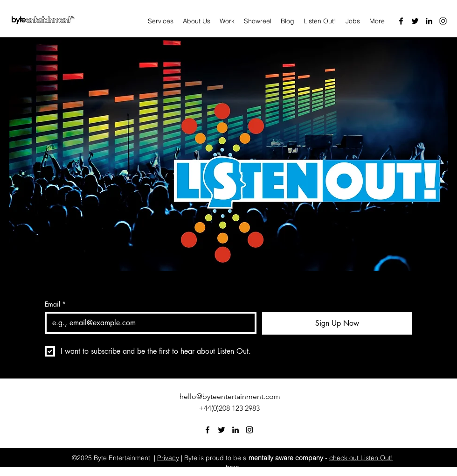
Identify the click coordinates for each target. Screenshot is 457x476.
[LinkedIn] (429, 21)
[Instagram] (443, 21)
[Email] (148, 323)
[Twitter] (415, 21)
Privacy (168, 458)
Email (55, 304)
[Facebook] (401, 21)
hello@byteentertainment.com (230, 396)
